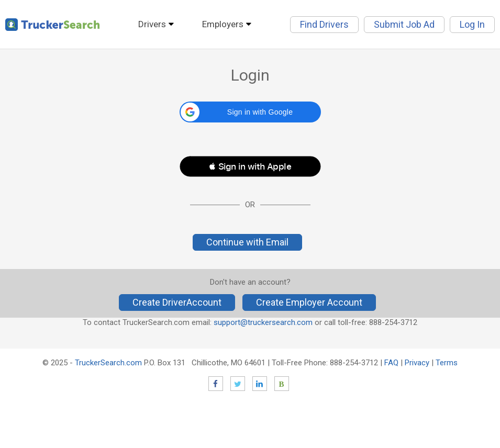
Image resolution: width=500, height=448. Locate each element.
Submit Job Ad (404, 24)
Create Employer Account (309, 302)
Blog (282, 384)
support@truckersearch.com (263, 322)
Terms (447, 363)
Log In (472, 24)
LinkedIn (260, 384)
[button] (250, 112)
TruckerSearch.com (108, 363)
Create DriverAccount (177, 302)
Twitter (238, 384)
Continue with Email (247, 242)
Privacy (417, 363)
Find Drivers (324, 24)
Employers (223, 24)
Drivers (152, 24)
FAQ (391, 363)
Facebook (216, 384)
